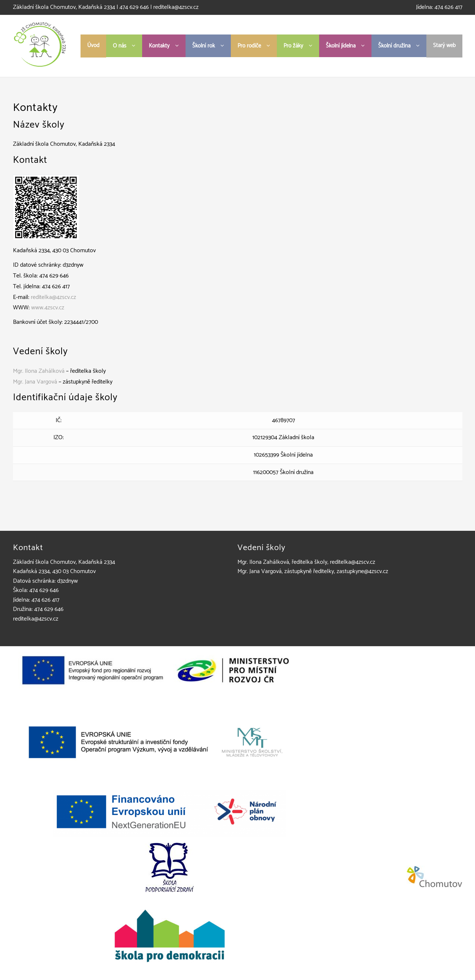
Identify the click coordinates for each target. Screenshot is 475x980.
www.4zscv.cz (48, 308)
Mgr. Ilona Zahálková (39, 371)
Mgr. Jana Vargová (35, 382)
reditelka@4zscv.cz (176, 7)
